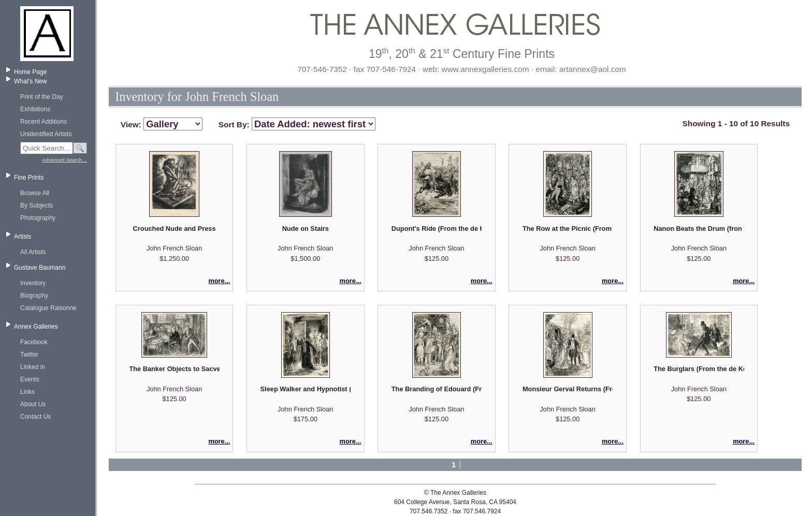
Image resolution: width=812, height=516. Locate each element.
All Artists (33, 252)
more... (219, 281)
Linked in (33, 367)
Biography (34, 296)
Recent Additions (44, 122)
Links (27, 392)
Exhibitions (35, 109)
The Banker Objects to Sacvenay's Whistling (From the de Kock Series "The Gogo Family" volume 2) (174, 369)
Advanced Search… (65, 160)
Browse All (35, 193)
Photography (38, 218)
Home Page (30, 72)
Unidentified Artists (46, 134)
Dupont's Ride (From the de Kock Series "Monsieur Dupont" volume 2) (437, 228)
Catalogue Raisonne (48, 308)
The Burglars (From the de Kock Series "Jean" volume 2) (699, 369)
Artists (23, 237)
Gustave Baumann (40, 268)
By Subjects (37, 205)
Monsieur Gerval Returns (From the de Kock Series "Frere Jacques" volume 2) (568, 389)
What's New (31, 81)
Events (30, 379)
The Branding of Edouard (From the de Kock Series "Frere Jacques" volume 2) (437, 389)
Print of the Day (42, 97)
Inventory (33, 283)
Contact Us (35, 417)
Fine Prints (29, 178)
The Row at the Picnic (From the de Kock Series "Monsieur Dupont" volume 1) (568, 228)
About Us (33, 404)
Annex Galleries (36, 327)
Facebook (34, 342)
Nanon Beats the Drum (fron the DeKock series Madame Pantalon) (699, 228)
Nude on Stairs (306, 228)
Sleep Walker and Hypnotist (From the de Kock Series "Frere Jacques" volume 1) (306, 389)
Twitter (29, 355)
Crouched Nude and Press (175, 228)
